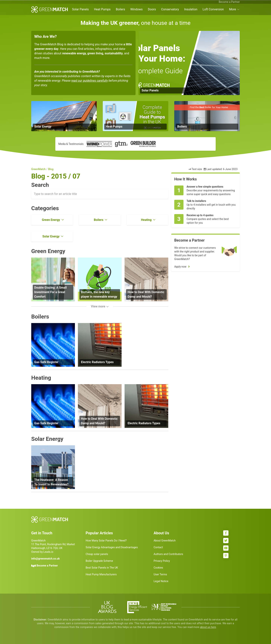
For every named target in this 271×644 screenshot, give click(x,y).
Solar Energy (51, 236)
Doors (152, 9)
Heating (146, 220)
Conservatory (170, 9)
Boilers (120, 9)
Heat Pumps (102, 9)
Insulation (191, 9)
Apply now (180, 267)
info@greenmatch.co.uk (45, 559)
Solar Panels (80, 9)
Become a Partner (229, 2)
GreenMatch (38, 169)
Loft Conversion (213, 9)
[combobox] (100, 194)
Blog (51, 169)
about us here (208, 627)
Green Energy (51, 220)
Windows (136, 9)
